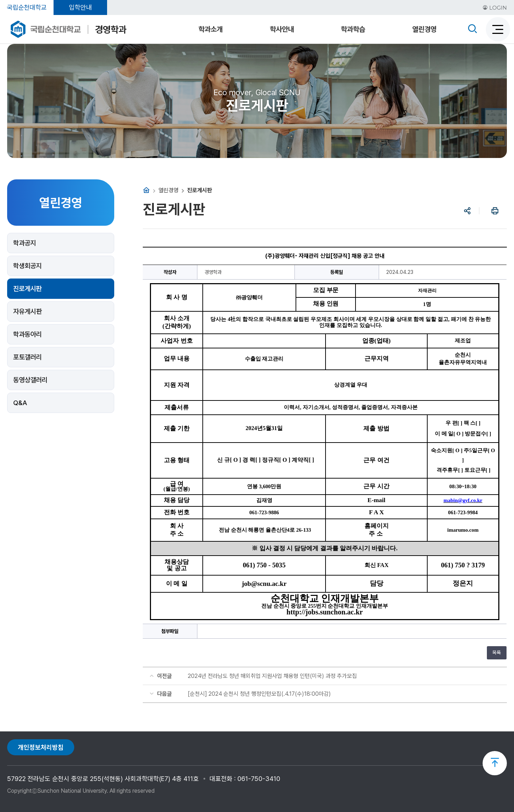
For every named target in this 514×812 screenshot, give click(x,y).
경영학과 (111, 29)
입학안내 (80, 7)
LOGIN (495, 8)
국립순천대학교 (27, 7)
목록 (497, 653)
